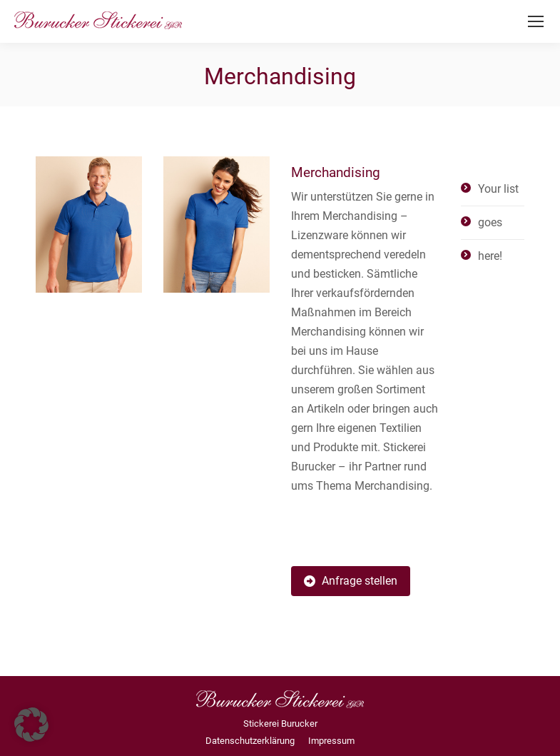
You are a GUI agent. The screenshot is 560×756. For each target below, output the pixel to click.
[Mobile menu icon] (536, 21)
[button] (31, 725)
